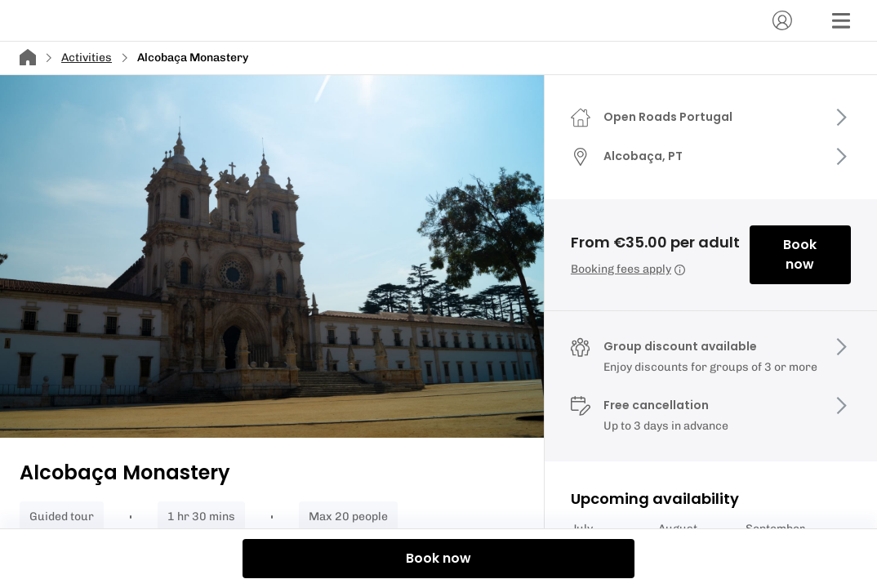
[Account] (782, 20)
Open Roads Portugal (668, 117)
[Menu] (841, 20)
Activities (87, 58)
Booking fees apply (628, 269)
